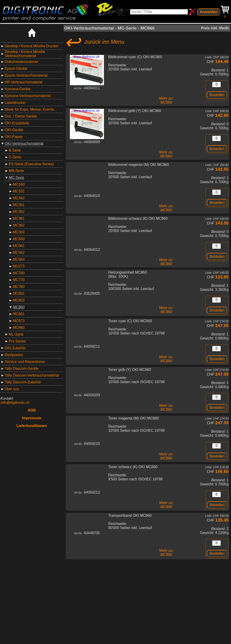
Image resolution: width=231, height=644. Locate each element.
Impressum (32, 418)
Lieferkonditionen (32, 426)
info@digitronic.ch (15, 403)
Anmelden (209, 12)
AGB (32, 410)
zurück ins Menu (94, 42)
